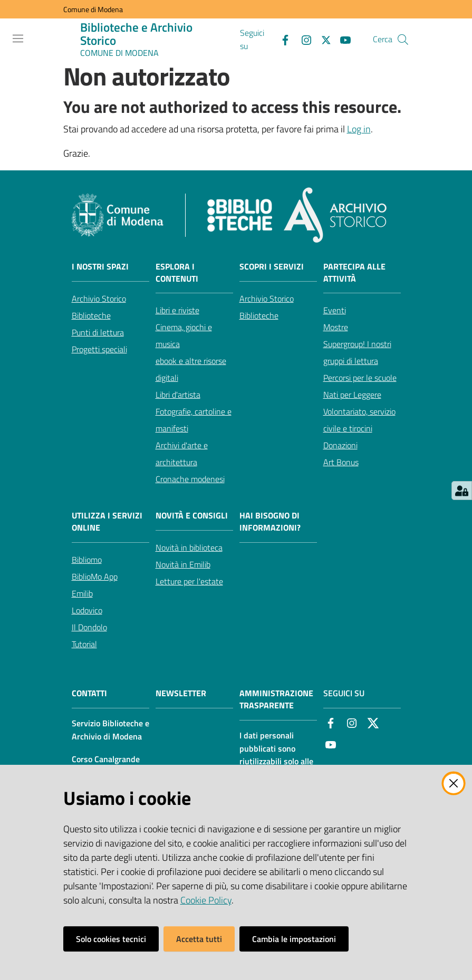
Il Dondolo (89, 627)
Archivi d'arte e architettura (182, 454)
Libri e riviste (177, 310)
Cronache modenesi (190, 479)
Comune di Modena (93, 9)
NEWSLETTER (181, 693)
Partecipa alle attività (354, 273)
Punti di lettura (98, 332)
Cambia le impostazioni (294, 939)
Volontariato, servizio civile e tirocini (359, 420)
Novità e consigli (192, 516)
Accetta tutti (199, 939)
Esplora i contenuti (177, 273)
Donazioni (340, 445)
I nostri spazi (100, 267)
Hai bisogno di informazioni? (270, 522)
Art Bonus (341, 462)
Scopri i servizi (272, 267)
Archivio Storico (99, 299)
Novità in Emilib (183, 564)
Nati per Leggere (352, 395)
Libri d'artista (178, 395)
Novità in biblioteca (189, 547)
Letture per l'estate (189, 581)
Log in (359, 129)
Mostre (336, 327)
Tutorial (84, 644)
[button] (403, 40)
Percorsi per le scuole (360, 378)
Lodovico (87, 610)
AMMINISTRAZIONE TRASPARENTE (276, 699)
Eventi (335, 310)
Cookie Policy (206, 900)
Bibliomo (87, 560)
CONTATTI (89, 693)
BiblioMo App (95, 577)
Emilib (82, 593)
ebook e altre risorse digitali (191, 369)
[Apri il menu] (18, 39)
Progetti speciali (99, 349)
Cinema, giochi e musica (184, 335)
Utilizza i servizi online (107, 522)
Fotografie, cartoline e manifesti (194, 420)
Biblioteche (91, 315)
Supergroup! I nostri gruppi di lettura (357, 352)
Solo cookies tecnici (111, 939)
